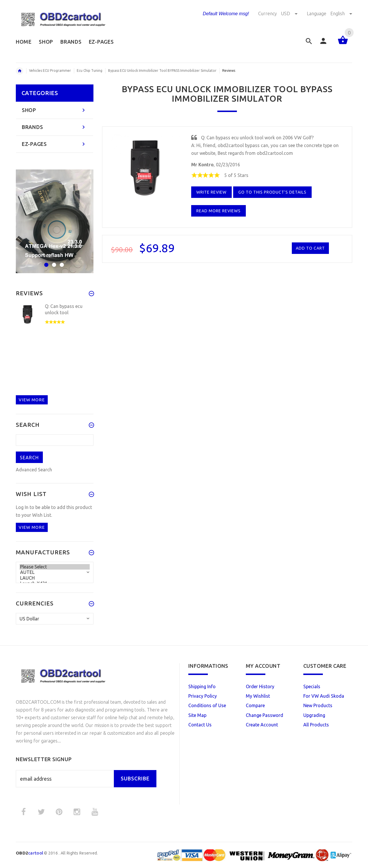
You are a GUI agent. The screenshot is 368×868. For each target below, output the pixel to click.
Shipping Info (202, 686)
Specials (312, 686)
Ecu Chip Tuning (90, 71)
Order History (260, 686)
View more (32, 400)
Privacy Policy (203, 696)
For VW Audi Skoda (324, 696)
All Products (316, 725)
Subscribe (135, 779)
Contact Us (200, 725)
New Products (318, 705)
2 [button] (53, 261)
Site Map (197, 715)
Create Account (262, 725)
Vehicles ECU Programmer (50, 71)
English (341, 13)
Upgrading (314, 715)
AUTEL (55, 572)
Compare (255, 705)
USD (290, 13)
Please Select (55, 567)
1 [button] (46, 261)
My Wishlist (258, 696)
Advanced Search (34, 470)
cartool (29, 853)
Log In (22, 507)
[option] (55, 221)
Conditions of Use (207, 705)
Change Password (264, 715)
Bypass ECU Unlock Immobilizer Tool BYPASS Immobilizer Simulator (162, 71)
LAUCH (55, 578)
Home (20, 71)
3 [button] (61, 261)
